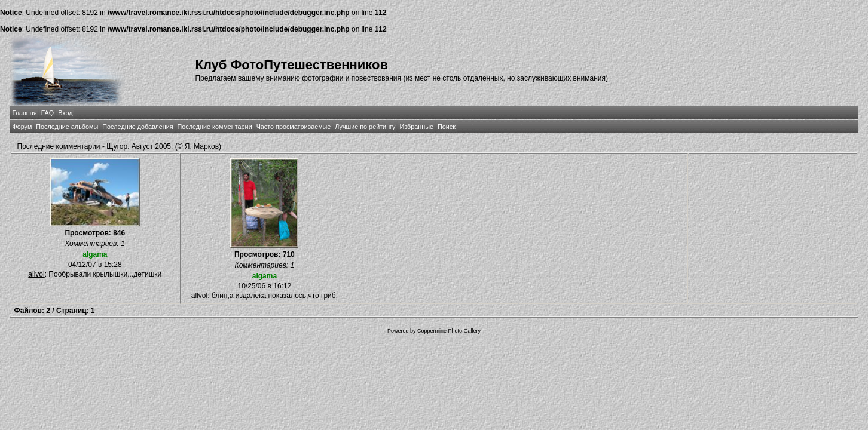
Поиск (447, 127)
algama (95, 254)
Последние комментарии (215, 127)
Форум (22, 127)
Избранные (416, 127)
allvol (36, 274)
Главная (25, 113)
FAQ (48, 113)
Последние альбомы (67, 127)
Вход (65, 113)
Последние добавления (137, 127)
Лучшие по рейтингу (365, 127)
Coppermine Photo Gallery (449, 331)
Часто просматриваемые (294, 127)
